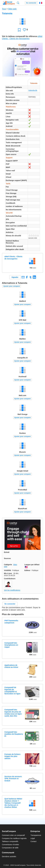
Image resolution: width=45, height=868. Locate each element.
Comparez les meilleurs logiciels (14, 838)
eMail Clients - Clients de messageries (13, 258)
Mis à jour (8, 573)
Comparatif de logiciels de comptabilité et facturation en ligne (12, 691)
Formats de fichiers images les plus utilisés (12, 756)
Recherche (18, 3)
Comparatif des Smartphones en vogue (11, 645)
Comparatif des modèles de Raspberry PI (14, 734)
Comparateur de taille (10, 848)
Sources (7, 558)
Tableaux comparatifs (10, 841)
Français (41, 3)
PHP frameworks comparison (11, 622)
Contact (33, 841)
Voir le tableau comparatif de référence (20, 36)
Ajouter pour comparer (12, 286)
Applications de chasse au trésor (11, 666)
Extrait (7, 552)
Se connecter (31, 3)
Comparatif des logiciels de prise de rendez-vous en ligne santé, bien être (13, 713)
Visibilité (7, 570)
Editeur (27, 570)
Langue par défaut (32, 565)
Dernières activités (9, 857)
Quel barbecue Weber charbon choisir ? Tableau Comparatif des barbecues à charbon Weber (13, 803)
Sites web (12, 9)
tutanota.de (33, 90)
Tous (4, 9)
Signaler (15, 277)
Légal (33, 838)
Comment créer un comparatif (13, 835)
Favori (19, 30)
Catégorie (8, 565)
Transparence (36, 835)
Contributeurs (10, 579)
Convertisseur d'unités (10, 845)
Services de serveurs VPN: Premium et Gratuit (13, 779)
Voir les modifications (12, 590)
